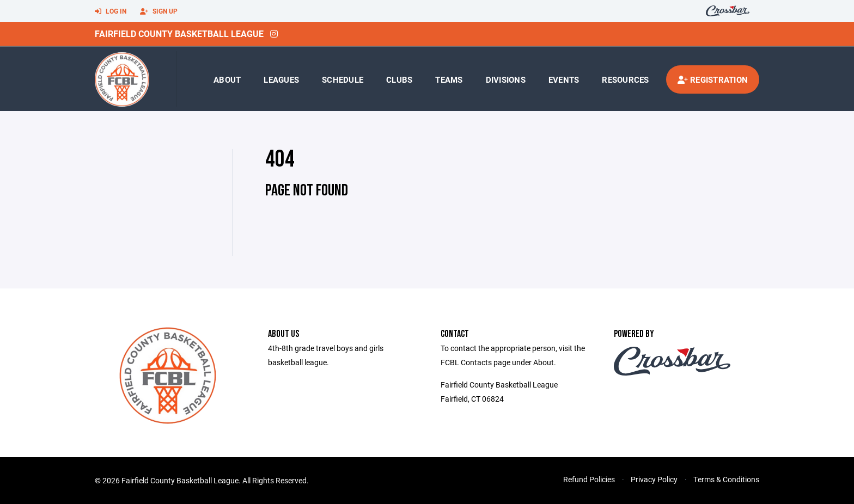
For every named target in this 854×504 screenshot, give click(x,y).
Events (564, 79)
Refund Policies (589, 479)
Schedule (343, 79)
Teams (449, 79)
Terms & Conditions (726, 479)
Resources (625, 79)
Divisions (506, 79)
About (227, 79)
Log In (111, 11)
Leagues (281, 79)
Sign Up (159, 11)
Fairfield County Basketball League (179, 33)
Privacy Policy (654, 479)
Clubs (399, 79)
